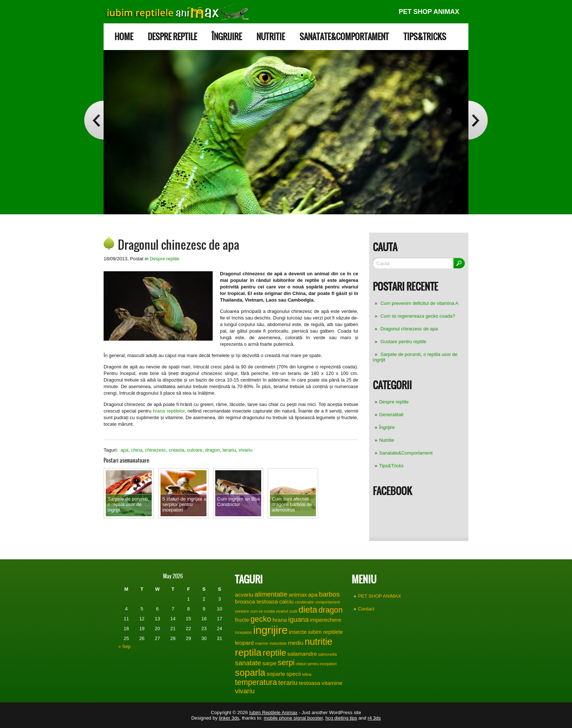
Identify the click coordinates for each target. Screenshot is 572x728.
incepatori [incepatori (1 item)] (243, 632)
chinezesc (156, 450)
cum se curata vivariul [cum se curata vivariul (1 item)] (269, 611)
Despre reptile (172, 37)
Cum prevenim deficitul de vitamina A (420, 303)
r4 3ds (374, 718)
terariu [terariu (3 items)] (288, 683)
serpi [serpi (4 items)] (286, 663)
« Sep (124, 646)
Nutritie (271, 37)
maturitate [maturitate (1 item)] (278, 643)
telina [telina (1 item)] (307, 674)
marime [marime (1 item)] (262, 643)
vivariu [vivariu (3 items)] (245, 691)
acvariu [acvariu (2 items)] (244, 595)
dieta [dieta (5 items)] (308, 610)
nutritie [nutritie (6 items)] (318, 641)
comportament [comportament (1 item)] (328, 602)
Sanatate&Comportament (344, 37)
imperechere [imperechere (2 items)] (326, 620)
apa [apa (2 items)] (313, 595)
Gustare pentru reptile (403, 342)
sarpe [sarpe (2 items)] (269, 663)
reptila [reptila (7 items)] (248, 652)
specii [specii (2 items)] (294, 674)
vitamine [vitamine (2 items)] (332, 683)
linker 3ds (229, 718)
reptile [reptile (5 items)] (274, 653)
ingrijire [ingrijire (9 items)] (270, 630)
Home (124, 37)
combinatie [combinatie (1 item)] (305, 602)
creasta (177, 450)
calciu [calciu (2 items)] (286, 601)
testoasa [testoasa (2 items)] (309, 683)
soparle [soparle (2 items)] (276, 674)
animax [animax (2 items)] (298, 595)
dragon (212, 450)
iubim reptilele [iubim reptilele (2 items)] (326, 632)
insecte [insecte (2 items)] (298, 632)
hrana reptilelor (169, 411)
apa (124, 450)
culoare (195, 450)
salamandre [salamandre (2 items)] (302, 654)
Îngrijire (227, 37)
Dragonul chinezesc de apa (409, 329)
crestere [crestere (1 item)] (242, 611)
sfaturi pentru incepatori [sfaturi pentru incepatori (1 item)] (316, 664)
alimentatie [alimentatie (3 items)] (271, 594)
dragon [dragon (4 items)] (331, 610)
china (137, 450)
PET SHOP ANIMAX (429, 12)
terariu (229, 450)
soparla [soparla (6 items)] (250, 673)
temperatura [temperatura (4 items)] (256, 682)
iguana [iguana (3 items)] (298, 619)
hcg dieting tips (341, 718)
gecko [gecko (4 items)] (261, 619)
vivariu (246, 450)
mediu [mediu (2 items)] (295, 643)
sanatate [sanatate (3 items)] (248, 663)
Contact (366, 609)
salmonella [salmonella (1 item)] (327, 654)
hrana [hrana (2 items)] (280, 620)
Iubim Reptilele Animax (273, 712)
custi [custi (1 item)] (293, 611)
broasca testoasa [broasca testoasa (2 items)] (256, 601)
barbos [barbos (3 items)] (329, 594)
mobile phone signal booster (293, 718)
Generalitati (391, 415)
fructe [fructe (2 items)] (242, 620)
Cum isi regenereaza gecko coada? (418, 316)
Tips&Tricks (425, 37)
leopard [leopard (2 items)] (244, 643)
